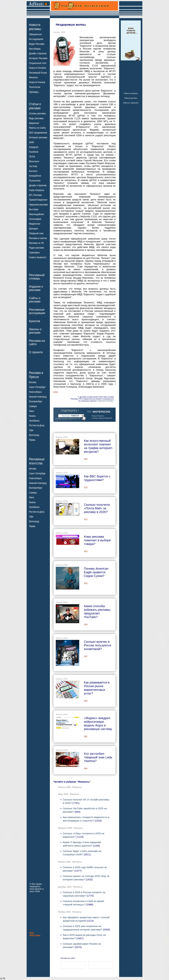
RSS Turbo (35, 935)
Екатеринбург (36, 401)
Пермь (32, 440)
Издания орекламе (36, 288)
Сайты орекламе (35, 300)
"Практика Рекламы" (106, 401)
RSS (32, 933)
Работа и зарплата (131, 103)
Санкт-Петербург (37, 387)
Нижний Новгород (38, 397)
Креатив (35, 321)
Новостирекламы (35, 27)
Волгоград (34, 435)
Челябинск (34, 421)
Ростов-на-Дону (37, 425)
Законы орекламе (35, 331)
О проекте (36, 352)
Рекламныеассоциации (37, 311)
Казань (32, 416)
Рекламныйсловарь (37, 277)
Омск (32, 411)
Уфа (31, 430)
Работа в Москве (131, 93)
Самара (33, 406)
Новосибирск (35, 392)
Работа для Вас (131, 98)
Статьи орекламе (35, 106)
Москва (33, 382)
